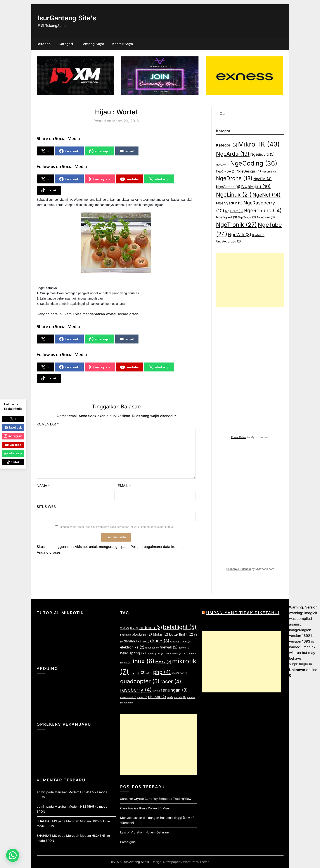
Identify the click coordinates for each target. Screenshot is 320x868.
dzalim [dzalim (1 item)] (185, 642)
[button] (13, 855)
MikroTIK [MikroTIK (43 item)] (259, 144)
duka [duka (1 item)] (175, 642)
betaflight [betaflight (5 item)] (180, 627)
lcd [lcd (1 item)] (127, 663)
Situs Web (46, 507)
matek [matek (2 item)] (163, 662)
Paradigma (128, 842)
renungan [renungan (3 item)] (174, 690)
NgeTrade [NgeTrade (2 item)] (247, 217)
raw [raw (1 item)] (156, 691)
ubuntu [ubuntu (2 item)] (157, 697)
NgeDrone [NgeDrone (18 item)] (234, 178)
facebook (69, 151)
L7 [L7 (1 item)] (185, 654)
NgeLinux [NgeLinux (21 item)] (234, 195)
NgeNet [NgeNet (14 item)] (266, 195)
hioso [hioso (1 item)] (151, 654)
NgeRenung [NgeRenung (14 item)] (263, 211)
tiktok (49, 190)
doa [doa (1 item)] (145, 642)
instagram (100, 179)
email (127, 151)
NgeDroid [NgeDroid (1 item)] (269, 172)
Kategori (66, 44)
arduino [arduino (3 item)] (151, 627)
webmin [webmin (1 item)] (180, 697)
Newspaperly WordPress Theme (186, 862)
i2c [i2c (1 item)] (160, 654)
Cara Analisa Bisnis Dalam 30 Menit (145, 808)
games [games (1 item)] (184, 648)
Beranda (44, 44)
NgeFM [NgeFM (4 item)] (262, 179)
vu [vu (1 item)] (170, 697)
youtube (129, 179)
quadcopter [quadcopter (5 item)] (140, 681)
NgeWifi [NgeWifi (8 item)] (240, 235)
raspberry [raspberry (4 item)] (136, 690)
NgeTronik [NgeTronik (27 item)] (236, 225)
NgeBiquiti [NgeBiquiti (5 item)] (262, 154)
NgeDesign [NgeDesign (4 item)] (249, 171)
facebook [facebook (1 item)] (152, 648)
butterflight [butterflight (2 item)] (181, 634)
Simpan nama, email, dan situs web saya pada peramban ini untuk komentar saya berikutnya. (117, 527)
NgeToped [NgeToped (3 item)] (227, 217)
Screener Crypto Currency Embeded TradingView (156, 799)
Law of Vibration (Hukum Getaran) (144, 832)
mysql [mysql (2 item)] (138, 673)
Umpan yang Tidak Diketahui (243, 613)
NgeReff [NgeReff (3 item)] (234, 211)
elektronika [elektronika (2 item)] (132, 647)
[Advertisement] (250, 280)
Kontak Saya (123, 44)
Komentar (48, 424)
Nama (43, 486)
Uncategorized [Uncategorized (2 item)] (228, 241)
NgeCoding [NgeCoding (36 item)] (254, 163)
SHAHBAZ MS (47, 821)
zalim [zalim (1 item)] (128, 703)
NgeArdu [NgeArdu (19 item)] (233, 154)
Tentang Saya (93, 44)
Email (124, 486)
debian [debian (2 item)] (132, 641)
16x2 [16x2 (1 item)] (125, 628)
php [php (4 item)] (162, 672)
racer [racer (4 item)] (171, 682)
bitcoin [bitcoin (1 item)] (125, 635)
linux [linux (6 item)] (143, 661)
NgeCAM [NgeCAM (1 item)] (223, 165)
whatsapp (99, 151)
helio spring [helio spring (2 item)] (133, 653)
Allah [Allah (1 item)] (134, 628)
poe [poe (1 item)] (175, 673)
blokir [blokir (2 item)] (161, 634)
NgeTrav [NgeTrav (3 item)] (266, 217)
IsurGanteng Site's (67, 18)
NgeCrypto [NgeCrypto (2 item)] (226, 171)
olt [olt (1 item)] (149, 673)
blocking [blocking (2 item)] (142, 634)
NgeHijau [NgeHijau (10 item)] (256, 186)
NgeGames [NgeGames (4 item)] (228, 187)
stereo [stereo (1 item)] (142, 697)
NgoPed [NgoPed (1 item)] (258, 235)
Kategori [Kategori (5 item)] (227, 145)
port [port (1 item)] (184, 673)
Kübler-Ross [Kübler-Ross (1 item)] (173, 654)
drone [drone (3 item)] (160, 641)
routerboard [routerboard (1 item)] (128, 697)
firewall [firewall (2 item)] (169, 647)
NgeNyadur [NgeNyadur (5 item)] (229, 203)
